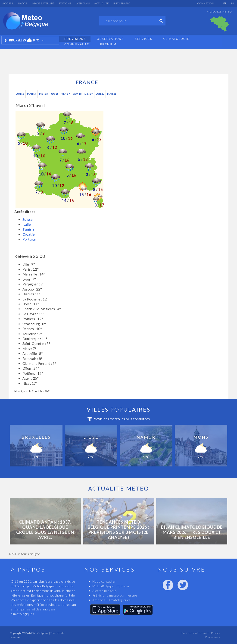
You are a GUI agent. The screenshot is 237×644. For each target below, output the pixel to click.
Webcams (83, 3)
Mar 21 (112, 94)
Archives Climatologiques (112, 600)
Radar (23, 3)
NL (233, 3)
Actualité (101, 3)
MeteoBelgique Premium (111, 586)
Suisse (28, 219)
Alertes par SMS (104, 591)
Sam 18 (77, 94)
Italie (27, 224)
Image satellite (43, 3)
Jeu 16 (55, 94)
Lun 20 (100, 94)
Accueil (8, 3)
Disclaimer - (213, 637)
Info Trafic (122, 3)
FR (225, 3)
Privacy (215, 633)
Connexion (206, 3)
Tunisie (28, 229)
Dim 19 (89, 94)
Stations (65, 3)
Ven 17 (65, 94)
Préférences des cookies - (196, 633)
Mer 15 (43, 94)
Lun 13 (20, 94)
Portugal (30, 239)
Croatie (29, 234)
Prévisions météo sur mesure (115, 595)
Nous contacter (104, 581)
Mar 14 (32, 94)
